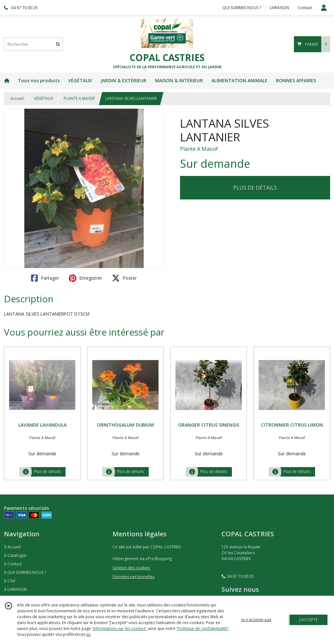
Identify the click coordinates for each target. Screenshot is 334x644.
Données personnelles (133, 577)
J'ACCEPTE (309, 620)
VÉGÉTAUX (44, 98)
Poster (124, 278)
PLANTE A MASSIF (79, 98)
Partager (45, 278)
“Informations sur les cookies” (119, 628)
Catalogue (15, 555)
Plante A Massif (199, 149)
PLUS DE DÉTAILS (255, 188)
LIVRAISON (15, 589)
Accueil (17, 98)
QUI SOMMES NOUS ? (25, 572)
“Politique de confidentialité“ (203, 628)
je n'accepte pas (256, 620)
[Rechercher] (58, 44)
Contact (305, 8)
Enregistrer (85, 278)
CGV (10, 581)
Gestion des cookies (131, 568)
